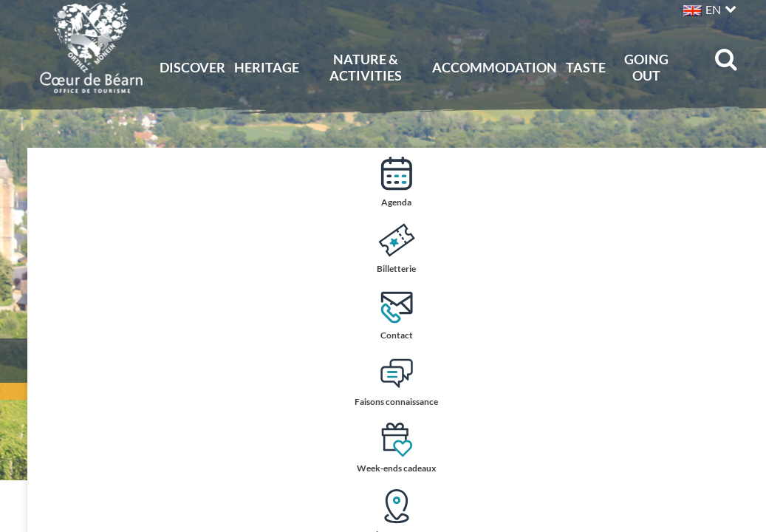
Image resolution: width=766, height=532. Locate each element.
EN (713, 9)
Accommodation (495, 67)
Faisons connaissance (738, 382)
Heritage (267, 67)
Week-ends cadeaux (738, 449)
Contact (739, 314)
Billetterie (738, 248)
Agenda (739, 181)
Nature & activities (366, 67)
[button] (708, 8)
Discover (192, 67)
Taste (586, 67)
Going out (646, 67)
